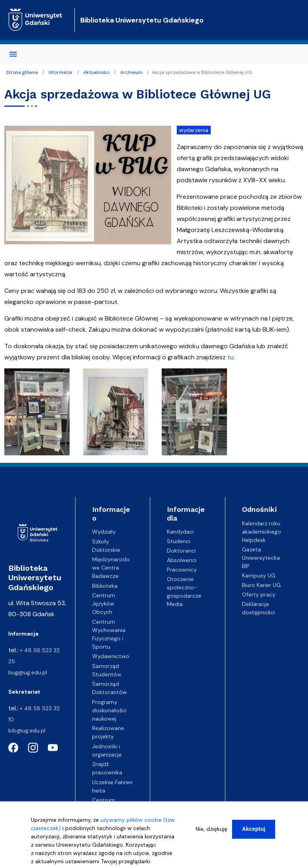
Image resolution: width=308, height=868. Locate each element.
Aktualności (96, 72)
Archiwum (131, 72)
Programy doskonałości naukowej (109, 710)
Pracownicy (182, 570)
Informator (61, 72)
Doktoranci (181, 551)
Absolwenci (182, 560)
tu (231, 357)
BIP (246, 566)
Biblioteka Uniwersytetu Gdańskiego (142, 20)
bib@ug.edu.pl (27, 730)
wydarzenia (194, 130)
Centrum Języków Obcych (104, 604)
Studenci (179, 541)
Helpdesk (254, 540)
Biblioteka (105, 586)
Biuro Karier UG (261, 585)
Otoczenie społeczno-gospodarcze (184, 587)
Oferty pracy (259, 594)
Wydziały (104, 532)
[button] (38, 414)
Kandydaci (180, 532)
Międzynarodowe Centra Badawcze (111, 568)
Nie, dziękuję (212, 829)
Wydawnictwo (111, 656)
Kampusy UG (259, 576)
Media (175, 604)
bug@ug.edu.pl (28, 672)
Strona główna (22, 72)
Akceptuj (254, 829)
